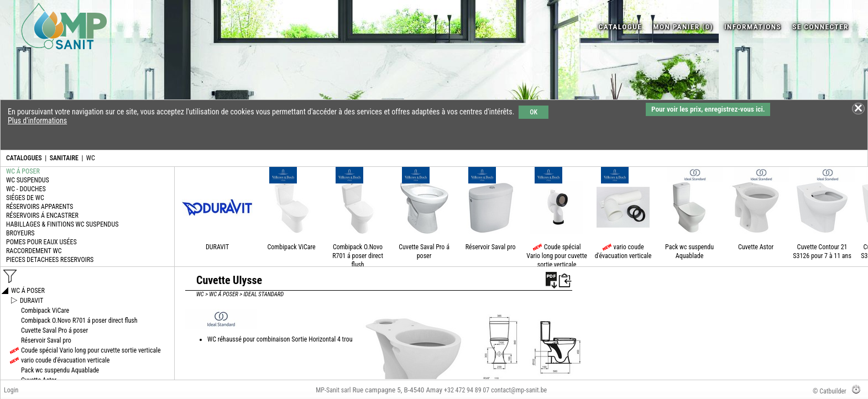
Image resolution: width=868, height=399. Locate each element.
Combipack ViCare (292, 247)
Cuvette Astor (756, 247)
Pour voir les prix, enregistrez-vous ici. (708, 109)
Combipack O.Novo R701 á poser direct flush (358, 256)
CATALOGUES (24, 158)
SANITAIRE (64, 158)
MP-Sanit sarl (333, 390)
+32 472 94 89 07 (467, 390)
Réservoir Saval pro (491, 247)
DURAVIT (217, 247)
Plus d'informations (37, 120)
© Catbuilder (830, 391)
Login (11, 390)
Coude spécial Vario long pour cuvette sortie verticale (557, 256)
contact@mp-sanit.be (519, 390)
